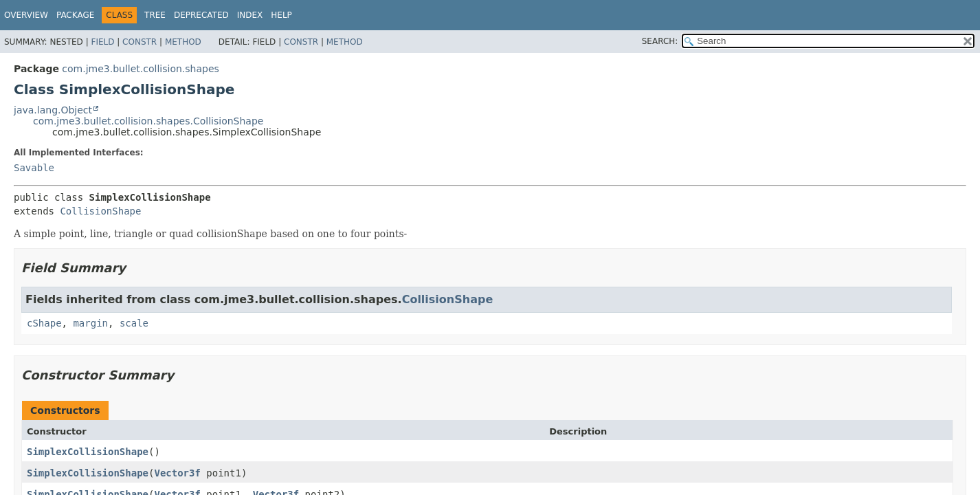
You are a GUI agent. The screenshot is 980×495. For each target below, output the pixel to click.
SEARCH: (660, 41)
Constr (140, 42)
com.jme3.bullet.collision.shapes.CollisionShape (148, 121)
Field (102, 42)
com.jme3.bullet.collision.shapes (140, 69)
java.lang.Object (53, 110)
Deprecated (201, 15)
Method (183, 42)
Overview (26, 15)
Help (281, 15)
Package (75, 15)
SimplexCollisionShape (88, 452)
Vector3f (177, 473)
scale (134, 323)
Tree (155, 15)
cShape (44, 323)
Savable (34, 168)
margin (90, 323)
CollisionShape (100, 211)
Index (250, 15)
